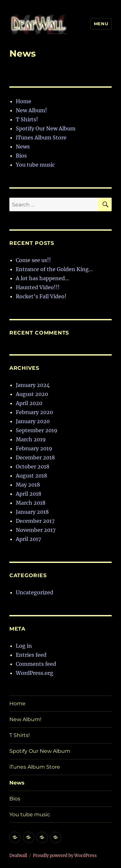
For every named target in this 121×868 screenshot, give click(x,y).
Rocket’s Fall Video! (41, 296)
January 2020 (33, 421)
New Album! (31, 110)
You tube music (35, 165)
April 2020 (29, 403)
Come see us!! (33, 260)
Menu (101, 24)
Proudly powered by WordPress (65, 856)
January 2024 (33, 385)
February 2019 (34, 448)
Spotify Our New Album (46, 128)
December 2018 (35, 457)
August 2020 (32, 394)
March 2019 (31, 439)
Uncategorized (35, 592)
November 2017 (36, 530)
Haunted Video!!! (38, 287)
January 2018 (32, 512)
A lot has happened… (42, 278)
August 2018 (31, 476)
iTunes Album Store (41, 137)
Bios (21, 156)
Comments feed (36, 664)
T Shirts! (27, 119)
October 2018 (33, 467)
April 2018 (29, 494)
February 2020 (34, 412)
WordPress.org (35, 673)
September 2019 (37, 430)
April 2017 (28, 539)
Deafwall (18, 856)
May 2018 (28, 485)
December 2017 (35, 521)
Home (24, 101)
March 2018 (31, 503)
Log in (24, 646)
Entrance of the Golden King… (54, 269)
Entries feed (31, 655)
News (23, 147)
